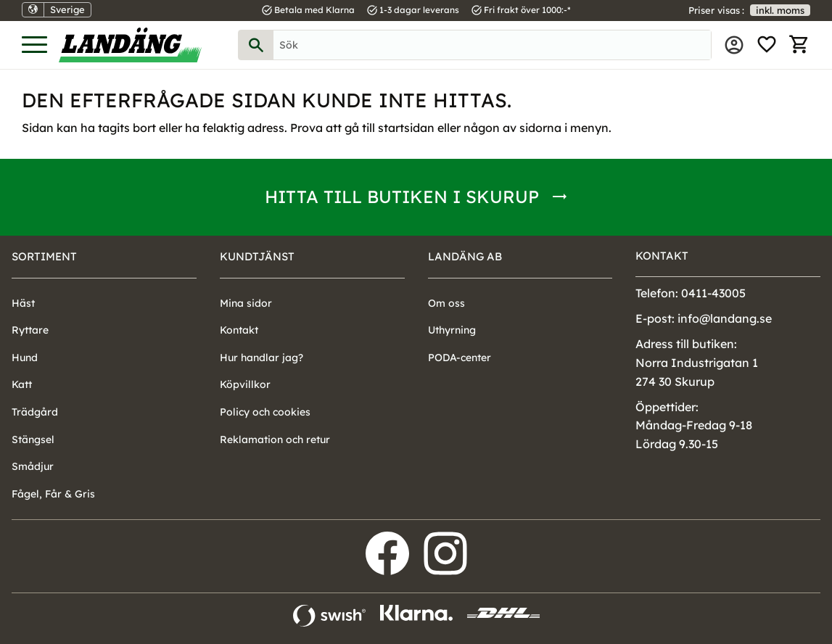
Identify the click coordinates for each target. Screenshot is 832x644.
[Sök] (256, 45)
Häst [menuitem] (23, 303)
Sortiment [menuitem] (44, 256)
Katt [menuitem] (22, 384)
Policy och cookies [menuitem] (265, 412)
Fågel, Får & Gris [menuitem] (53, 494)
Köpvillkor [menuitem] (245, 384)
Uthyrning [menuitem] (452, 330)
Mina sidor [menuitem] (734, 45)
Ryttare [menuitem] (30, 330)
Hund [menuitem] (25, 358)
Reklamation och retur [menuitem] (275, 439)
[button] (34, 45)
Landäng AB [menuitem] (465, 256)
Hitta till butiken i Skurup (402, 197)
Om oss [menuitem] (446, 303)
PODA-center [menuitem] (460, 358)
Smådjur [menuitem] (33, 466)
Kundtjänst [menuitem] (257, 256)
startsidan (406, 128)
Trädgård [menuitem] (35, 412)
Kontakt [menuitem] (239, 330)
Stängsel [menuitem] (33, 439)
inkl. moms (780, 10)
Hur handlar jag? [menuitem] (261, 358)
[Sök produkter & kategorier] (492, 45)
